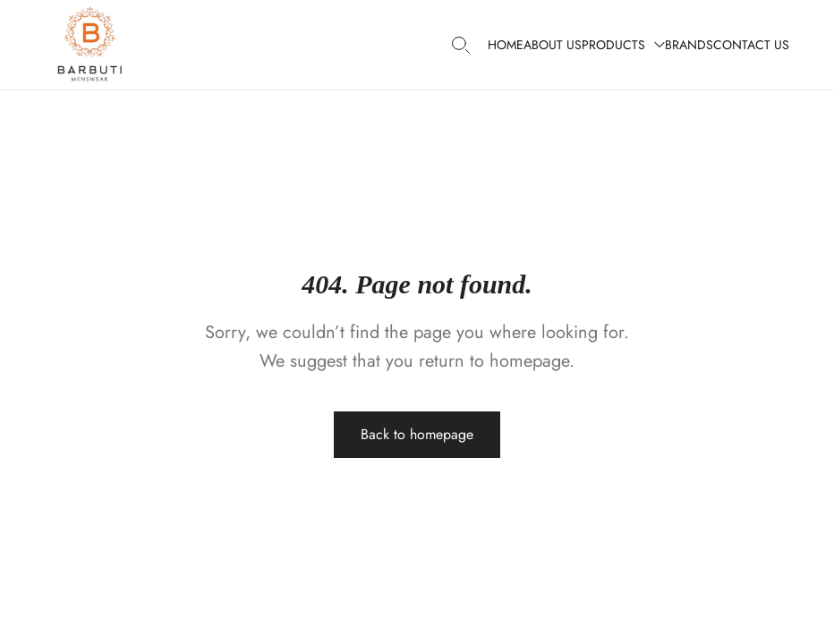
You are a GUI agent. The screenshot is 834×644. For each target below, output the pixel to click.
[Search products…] (461, 45)
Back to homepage (417, 434)
